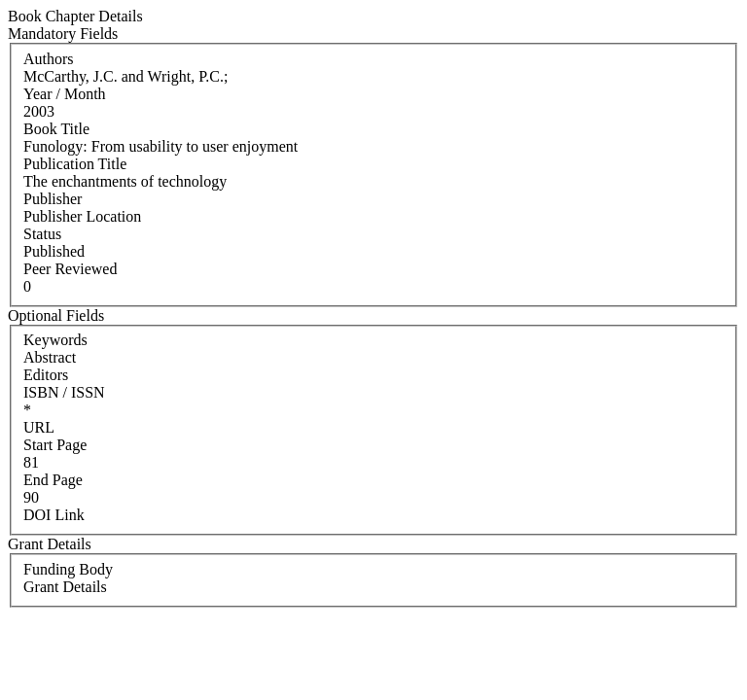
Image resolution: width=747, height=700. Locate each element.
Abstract (50, 357)
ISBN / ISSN (64, 392)
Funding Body (68, 569)
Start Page (55, 445)
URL (39, 427)
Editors (46, 375)
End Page (53, 480)
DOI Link (54, 515)
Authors (49, 59)
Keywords (55, 340)
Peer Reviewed (70, 269)
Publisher (53, 199)
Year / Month (65, 94)
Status (42, 234)
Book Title (56, 129)
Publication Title (75, 164)
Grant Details (65, 587)
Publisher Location (82, 216)
